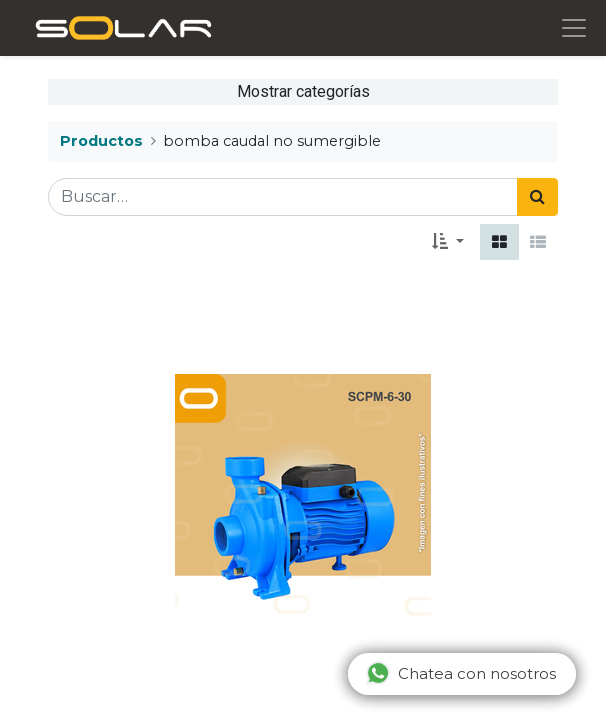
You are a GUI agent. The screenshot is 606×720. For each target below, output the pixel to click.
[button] (448, 242)
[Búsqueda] (537, 197)
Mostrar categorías (303, 91)
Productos (101, 141)
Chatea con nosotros (461, 673)
